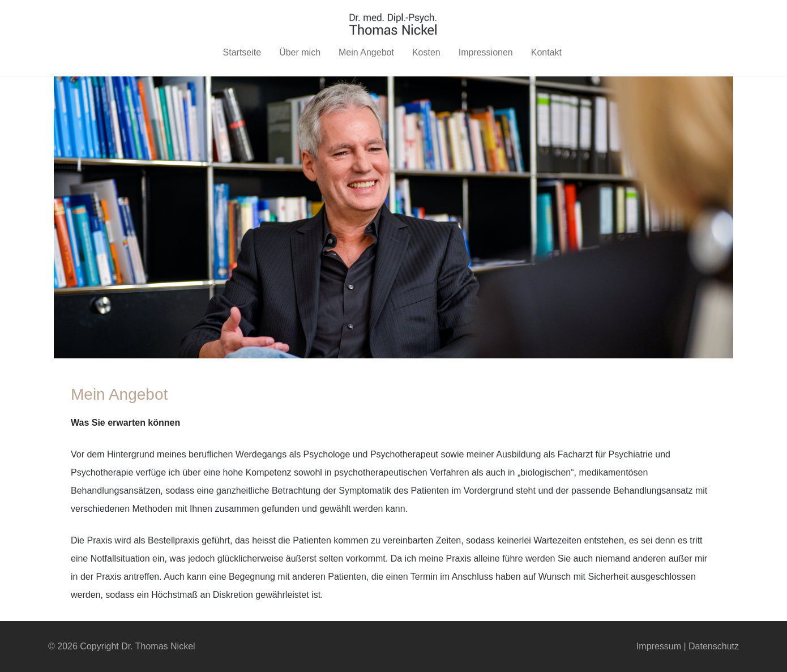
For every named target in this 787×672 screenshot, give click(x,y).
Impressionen (486, 52)
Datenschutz (714, 646)
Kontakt (546, 52)
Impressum (659, 646)
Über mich (300, 52)
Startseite (242, 52)
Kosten (426, 52)
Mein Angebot (366, 52)
